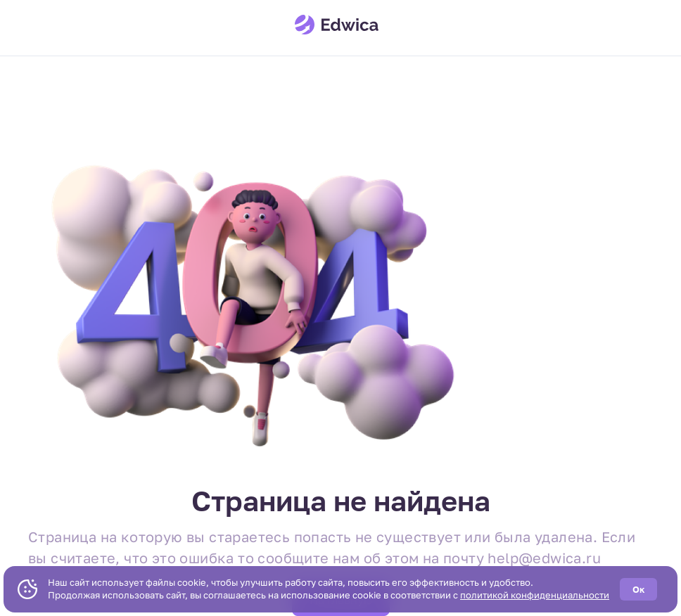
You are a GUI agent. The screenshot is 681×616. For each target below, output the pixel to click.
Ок (638, 589)
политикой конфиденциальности (535, 595)
